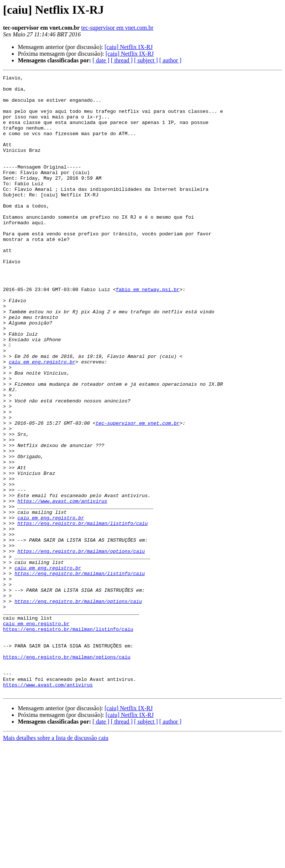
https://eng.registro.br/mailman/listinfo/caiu (83, 613)
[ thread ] (122, 60)
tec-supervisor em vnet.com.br (117, 28)
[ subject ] (146, 60)
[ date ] (101, 60)
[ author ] (170, 60)
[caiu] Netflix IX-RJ (129, 47)
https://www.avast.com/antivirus (62, 587)
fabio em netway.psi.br (148, 333)
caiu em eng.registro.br (42, 420)
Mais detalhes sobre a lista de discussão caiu (56, 862)
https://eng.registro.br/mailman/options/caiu (81, 647)
